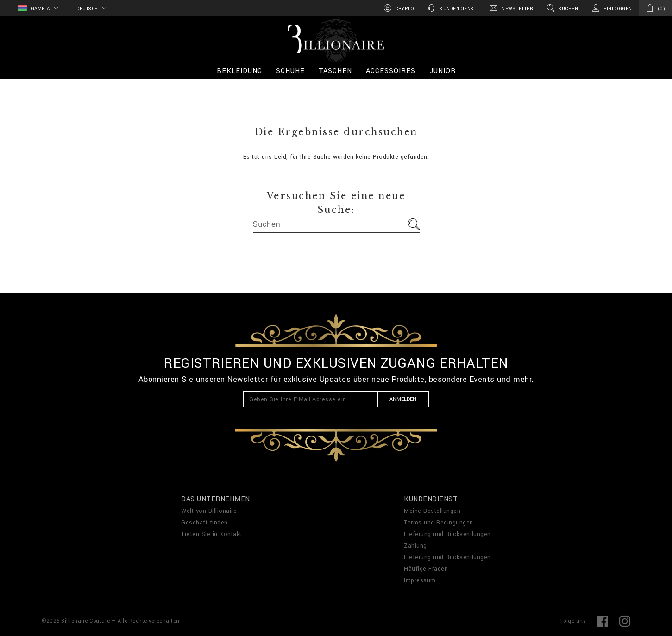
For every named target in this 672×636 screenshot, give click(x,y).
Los (414, 224)
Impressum (420, 580)
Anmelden (403, 399)
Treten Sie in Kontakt (211, 534)
